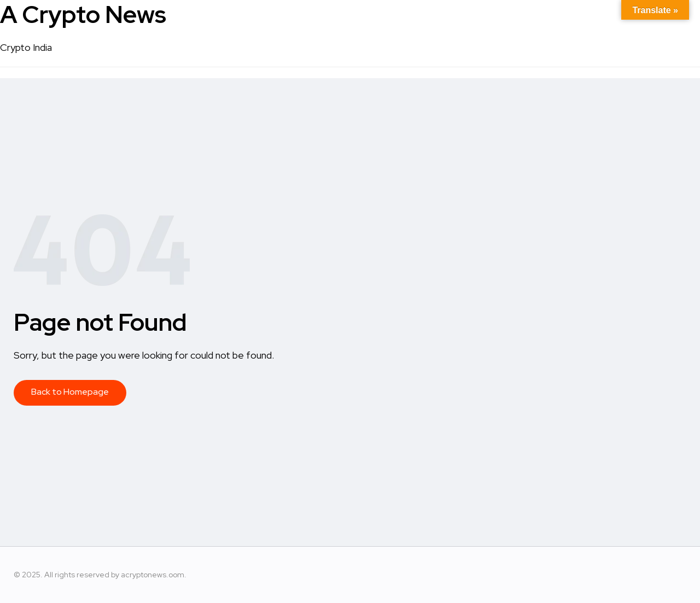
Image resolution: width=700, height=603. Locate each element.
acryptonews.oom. (154, 575)
